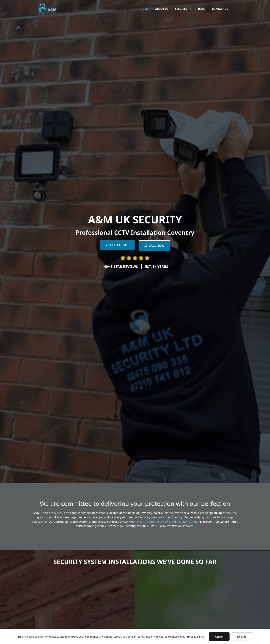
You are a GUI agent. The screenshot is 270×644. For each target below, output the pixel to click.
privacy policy (196, 637)
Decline (242, 637)
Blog (202, 9)
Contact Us (220, 9)
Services (185, 9)
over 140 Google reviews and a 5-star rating (166, 522)
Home (144, 9)
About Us (162, 9)
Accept (219, 637)
